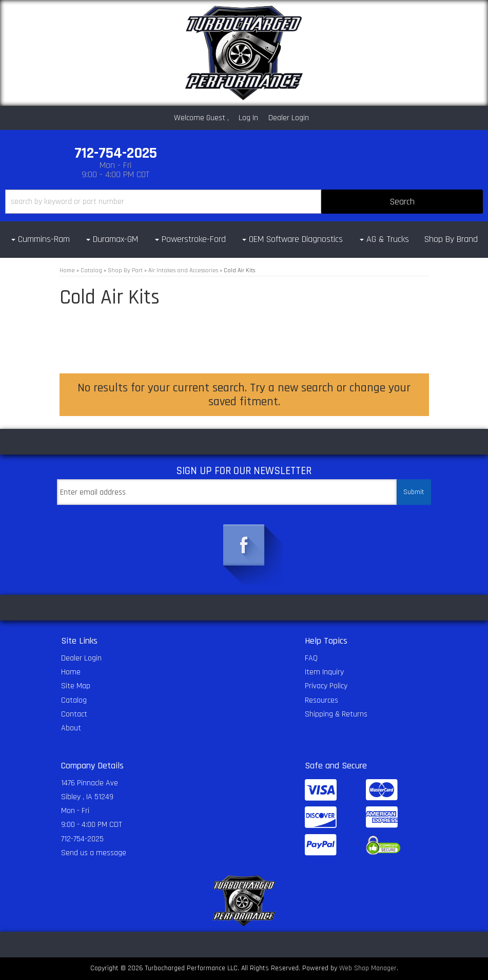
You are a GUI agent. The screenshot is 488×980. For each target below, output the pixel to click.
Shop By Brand (451, 239)
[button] (244, 202)
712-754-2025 (82, 839)
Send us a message (94, 853)
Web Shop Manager (368, 968)
